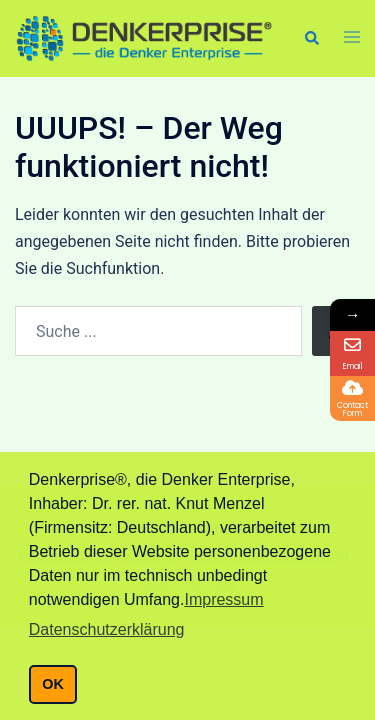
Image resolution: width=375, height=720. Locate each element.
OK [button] (53, 684)
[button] (311, 38)
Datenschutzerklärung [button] (107, 629)
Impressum (223, 599)
